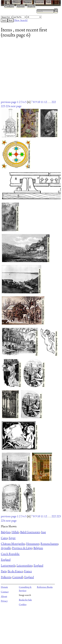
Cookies (9, 6)
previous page (9, 102)
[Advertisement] (29, 71)
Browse (27, 2)
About (21, 6)
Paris (4, 571)
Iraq (43, 532)
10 (39, 102)
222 (54, 102)
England (6, 559)
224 (8, 106)
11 (42, 102)
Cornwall (18, 577)
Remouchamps (49, 544)
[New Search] (21, 20)
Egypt (12, 538)
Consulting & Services (25, 589)
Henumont (33, 544)
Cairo (4, 538)
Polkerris (6, 577)
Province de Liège (22, 548)
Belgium (38, 548)
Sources (39, 2)
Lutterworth (8, 565)
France (28, 571)
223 (3, 106)
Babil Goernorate (30, 532)
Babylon (6, 532)
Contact (5, 592)
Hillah (15, 532)
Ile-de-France (15, 571)
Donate (4, 587)
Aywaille (6, 548)
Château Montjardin (13, 544)
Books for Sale (25, 600)
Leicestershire (24, 565)
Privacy (4, 601)
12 (46, 102)
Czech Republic (10, 554)
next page (16, 106)
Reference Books (45, 587)
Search (31, 6)
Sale (49, 2)
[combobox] (45, 11)
